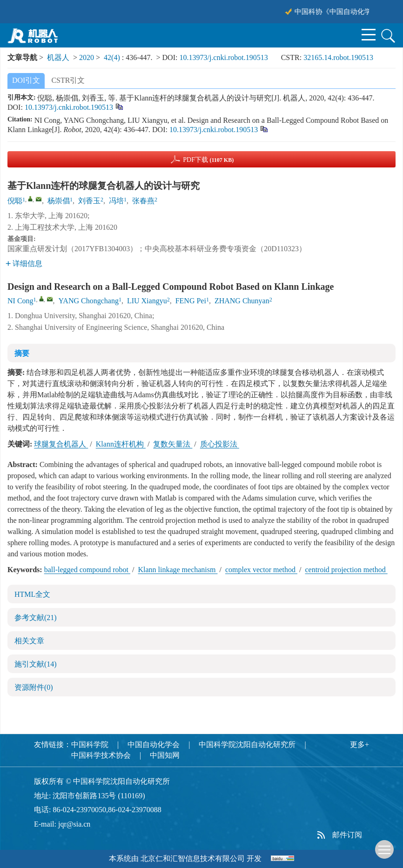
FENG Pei (191, 301)
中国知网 (165, 755)
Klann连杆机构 (121, 444)
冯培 (116, 201)
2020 (87, 57)
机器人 (58, 57)
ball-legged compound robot (87, 570)
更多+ (359, 744)
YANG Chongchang (89, 301)
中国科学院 (90, 744)
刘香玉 (89, 201)
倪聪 (15, 201)
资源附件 (34, 687)
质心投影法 (220, 444)
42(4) (113, 57)
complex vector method (261, 570)
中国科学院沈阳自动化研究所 (247, 744)
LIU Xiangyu (147, 301)
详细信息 (24, 264)
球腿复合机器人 (61, 444)
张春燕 (143, 201)
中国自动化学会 (154, 744)
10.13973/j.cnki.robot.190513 (223, 57)
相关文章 (29, 641)
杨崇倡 (59, 201)
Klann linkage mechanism (178, 570)
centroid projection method (346, 570)
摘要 (22, 353)
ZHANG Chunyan (242, 301)
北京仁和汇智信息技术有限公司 (193, 858)
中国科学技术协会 (101, 755)
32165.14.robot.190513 (338, 57)
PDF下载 (208, 160)
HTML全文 (32, 594)
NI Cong (20, 301)
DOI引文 (26, 80)
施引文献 (36, 664)
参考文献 (36, 618)
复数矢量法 (173, 444)
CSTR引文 (68, 80)
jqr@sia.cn (74, 824)
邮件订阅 (347, 835)
